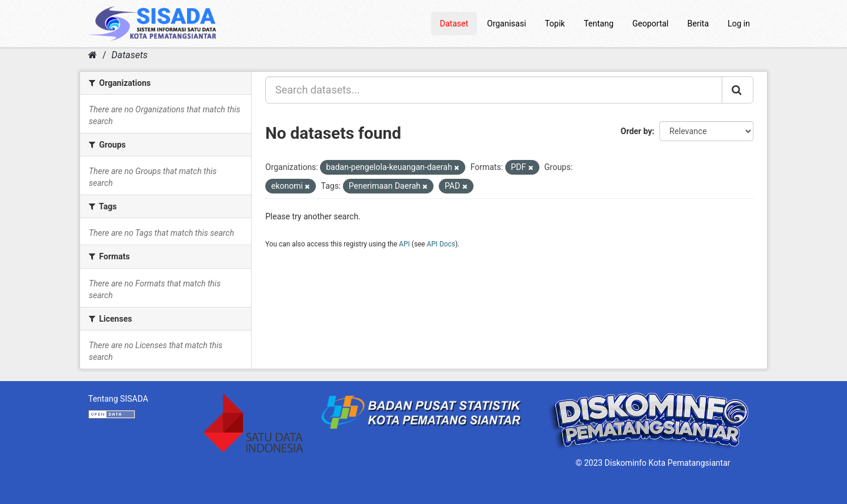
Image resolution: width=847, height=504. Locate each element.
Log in (739, 24)
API (404, 244)
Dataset (454, 24)
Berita (698, 24)
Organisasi (506, 24)
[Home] (93, 55)
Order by (636, 131)
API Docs (441, 244)
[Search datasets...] (494, 90)
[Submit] (738, 90)
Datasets (130, 55)
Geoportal (650, 24)
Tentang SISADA (118, 399)
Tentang (598, 24)
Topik (555, 24)
